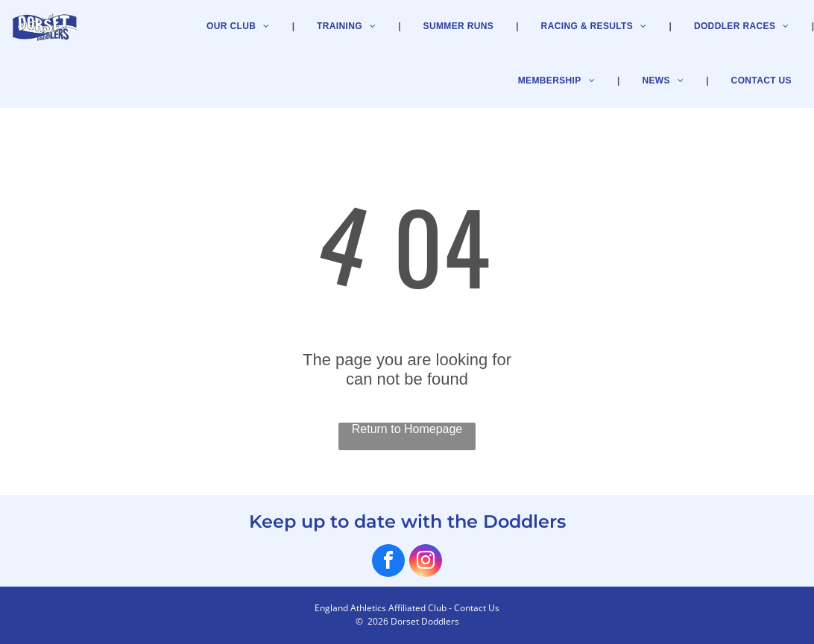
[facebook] (388, 562)
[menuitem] (558, 81)
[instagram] (426, 562)
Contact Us (477, 608)
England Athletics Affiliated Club (381, 608)
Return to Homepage (407, 429)
